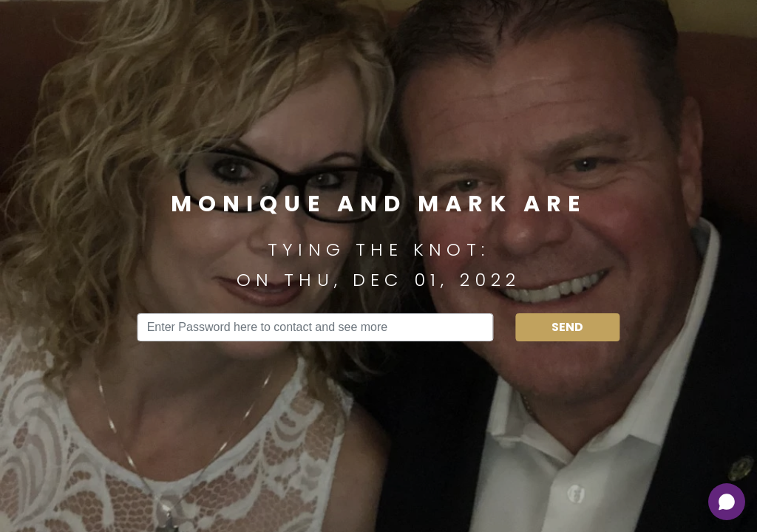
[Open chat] (727, 502)
